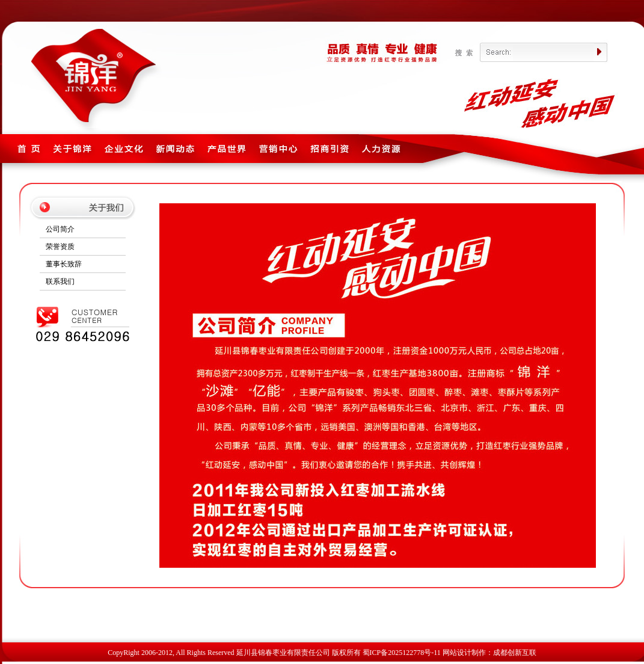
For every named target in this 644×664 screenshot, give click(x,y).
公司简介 (60, 229)
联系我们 (60, 281)
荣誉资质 (60, 247)
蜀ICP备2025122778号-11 (402, 653)
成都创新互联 (515, 653)
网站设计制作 (464, 653)
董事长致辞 (64, 264)
